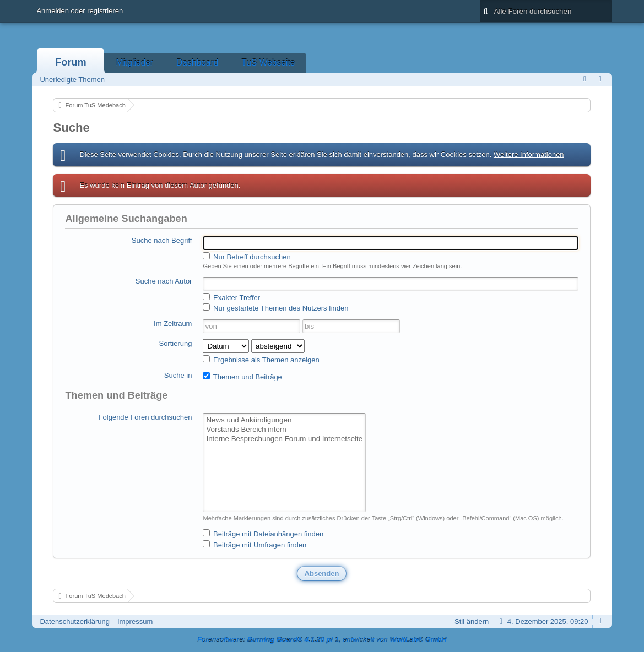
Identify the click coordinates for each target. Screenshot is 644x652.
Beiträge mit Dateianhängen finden (263, 534)
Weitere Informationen (529, 154)
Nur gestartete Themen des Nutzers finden (275, 308)
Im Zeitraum (173, 324)
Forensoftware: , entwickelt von (322, 640)
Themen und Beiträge (242, 377)
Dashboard (197, 63)
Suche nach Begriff (162, 240)
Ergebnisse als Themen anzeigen (261, 360)
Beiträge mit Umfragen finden (255, 545)
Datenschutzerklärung (74, 621)
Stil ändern (472, 621)
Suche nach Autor (164, 281)
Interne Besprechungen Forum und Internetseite (284, 439)
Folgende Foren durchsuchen (145, 417)
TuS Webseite (268, 63)
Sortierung (175, 343)
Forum (71, 62)
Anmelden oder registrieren (80, 11)
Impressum (135, 621)
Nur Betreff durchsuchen (247, 257)
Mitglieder (134, 63)
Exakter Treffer (231, 297)
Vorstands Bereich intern (284, 430)
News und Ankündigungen (284, 420)
